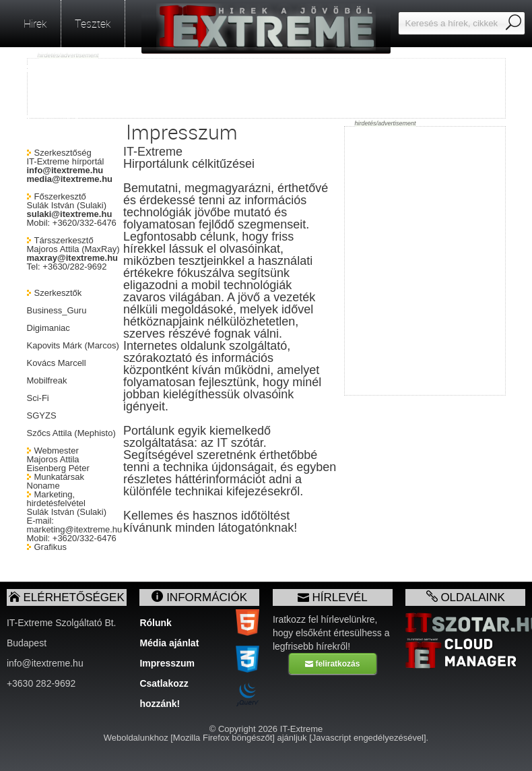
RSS (40, 71)
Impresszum (167, 663)
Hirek (35, 24)
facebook (52, 118)
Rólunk (155, 623)
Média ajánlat (169, 643)
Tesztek (93, 24)
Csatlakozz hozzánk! (164, 686)
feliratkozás (332, 664)
